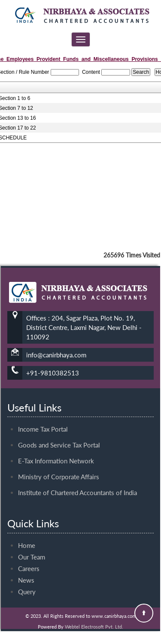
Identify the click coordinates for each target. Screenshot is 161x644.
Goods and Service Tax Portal (59, 437)
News (26, 572)
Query (27, 584)
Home (27, 538)
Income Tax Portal (43, 421)
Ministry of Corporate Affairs (59, 469)
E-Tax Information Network (56, 453)
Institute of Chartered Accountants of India (77, 485)
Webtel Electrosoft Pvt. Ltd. (94, 627)
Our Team (32, 549)
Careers (29, 561)
